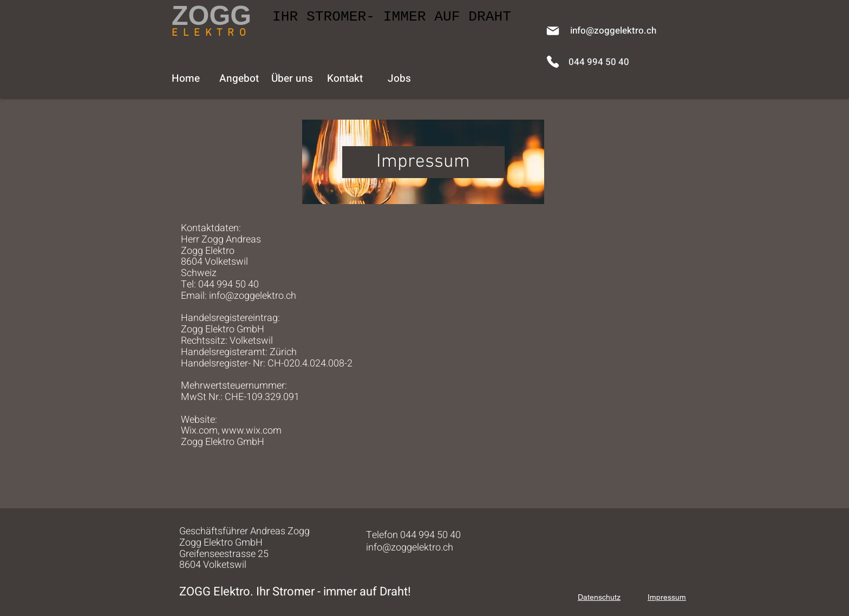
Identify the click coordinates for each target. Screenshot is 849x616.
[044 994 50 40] (599, 62)
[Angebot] (239, 78)
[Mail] (553, 31)
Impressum (667, 597)
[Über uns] (292, 78)
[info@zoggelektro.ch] (613, 31)
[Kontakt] (345, 78)
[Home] (186, 78)
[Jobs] (399, 78)
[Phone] (553, 62)
